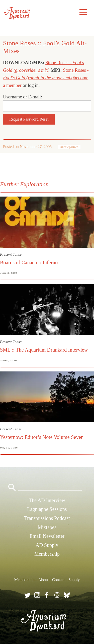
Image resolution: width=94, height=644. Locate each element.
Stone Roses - (59, 63)
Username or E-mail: (23, 97)
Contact (58, 580)
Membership (47, 554)
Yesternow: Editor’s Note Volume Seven (42, 437)
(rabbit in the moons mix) (50, 78)
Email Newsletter (47, 536)
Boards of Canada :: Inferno (29, 262)
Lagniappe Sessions (47, 509)
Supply (74, 580)
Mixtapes (47, 527)
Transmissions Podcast (47, 518)
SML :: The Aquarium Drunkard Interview (44, 350)
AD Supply (47, 545)
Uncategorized (69, 147)
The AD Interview (47, 500)
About (43, 580)
